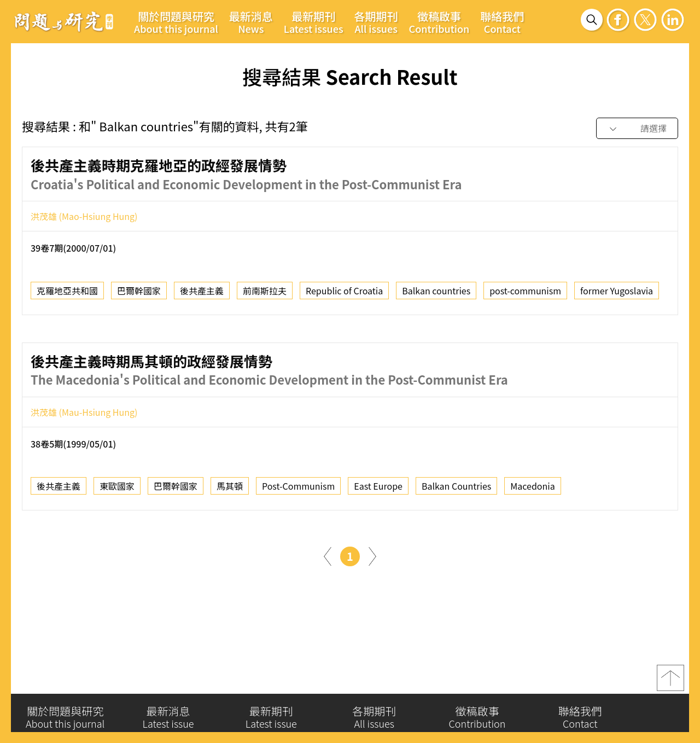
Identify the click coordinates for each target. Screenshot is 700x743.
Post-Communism (298, 490)
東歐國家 (117, 490)
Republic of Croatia (344, 294)
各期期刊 (376, 22)
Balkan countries (436, 294)
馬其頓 (230, 490)
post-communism (525, 294)
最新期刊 (314, 22)
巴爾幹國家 (139, 294)
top (670, 682)
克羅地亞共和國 (67, 294)
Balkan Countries (456, 490)
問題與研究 (64, 21)
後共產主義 (202, 294)
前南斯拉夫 (265, 294)
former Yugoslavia (617, 294)
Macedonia (532, 490)
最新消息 (251, 22)
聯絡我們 (502, 22)
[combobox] (637, 129)
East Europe (378, 490)
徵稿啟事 (439, 22)
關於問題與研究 (176, 22)
